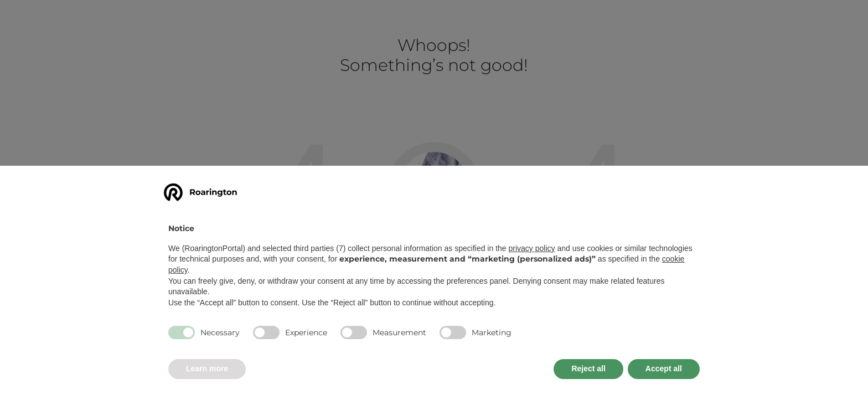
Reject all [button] (588, 369)
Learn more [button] (207, 369)
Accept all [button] (664, 369)
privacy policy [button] (532, 248)
